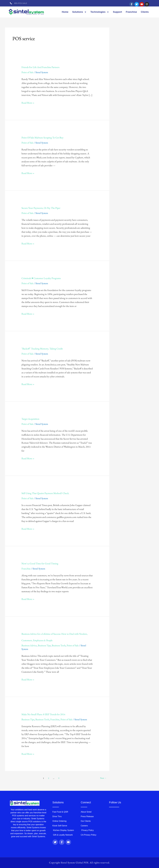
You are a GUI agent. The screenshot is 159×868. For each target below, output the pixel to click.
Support (117, 12)
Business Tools (59, 645)
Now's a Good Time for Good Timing (40, 563)
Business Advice (29, 645)
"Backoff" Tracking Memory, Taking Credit (42, 349)
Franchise (131, 12)
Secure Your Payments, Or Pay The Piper (41, 208)
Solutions (79, 12)
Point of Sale (27, 72)
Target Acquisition (30, 419)
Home (65, 12)
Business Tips (44, 645)
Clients (145, 12)
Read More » (28, 103)
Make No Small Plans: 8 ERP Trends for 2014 (43, 714)
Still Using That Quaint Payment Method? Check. (45, 493)
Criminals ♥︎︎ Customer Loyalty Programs (41, 278)
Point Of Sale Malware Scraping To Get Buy (42, 138)
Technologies (100, 12)
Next (103, 778)
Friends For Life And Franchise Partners (40, 67)
